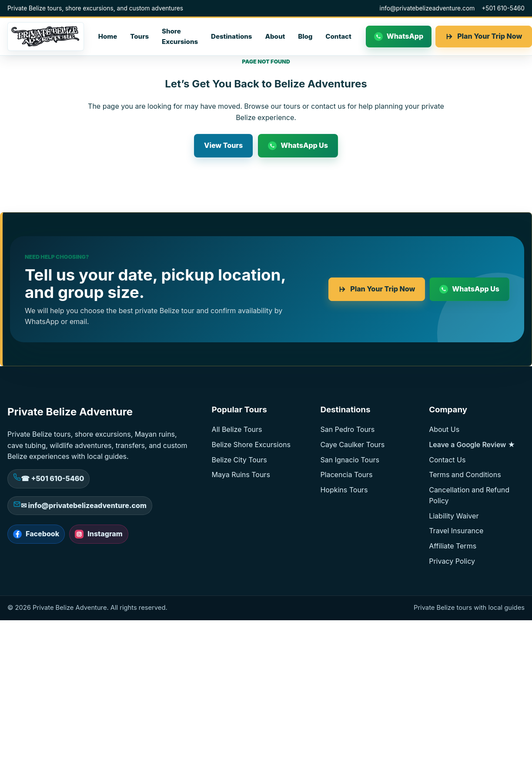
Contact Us (447, 460)
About (275, 36)
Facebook (42, 534)
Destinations (231, 36)
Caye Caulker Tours (352, 445)
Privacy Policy (452, 561)
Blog (305, 36)
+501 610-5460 (503, 8)
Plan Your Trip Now (383, 289)
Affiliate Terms (453, 546)
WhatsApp (405, 36)
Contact (338, 36)
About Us (444, 429)
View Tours (223, 145)
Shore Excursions (180, 36)
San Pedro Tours (347, 429)
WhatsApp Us (304, 145)
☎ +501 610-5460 (52, 478)
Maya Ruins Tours (241, 475)
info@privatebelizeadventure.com (427, 8)
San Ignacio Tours (350, 460)
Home (108, 36)
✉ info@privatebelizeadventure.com (84, 505)
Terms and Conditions (465, 475)
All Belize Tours (237, 429)
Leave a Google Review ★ (472, 445)
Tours (139, 36)
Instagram (105, 534)
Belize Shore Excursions (251, 445)
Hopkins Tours (344, 490)
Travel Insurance (456, 531)
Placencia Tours (346, 475)
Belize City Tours (239, 460)
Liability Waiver (454, 516)
